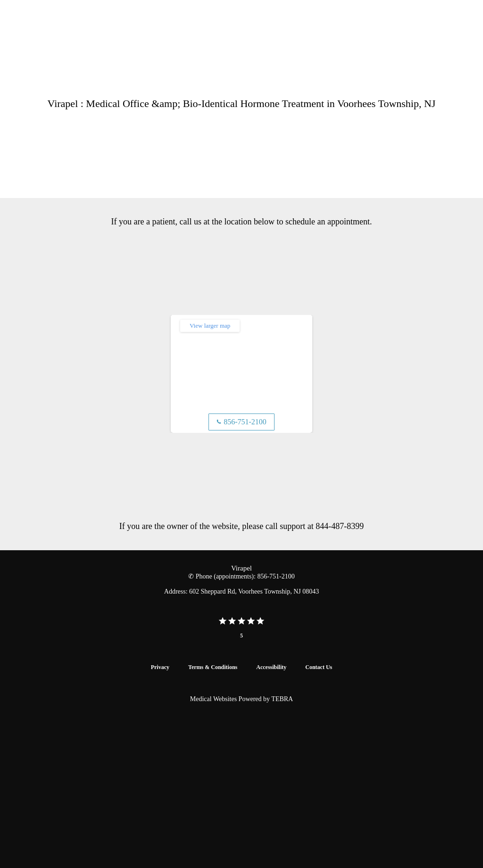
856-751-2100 (241, 422)
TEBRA (282, 699)
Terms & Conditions (213, 667)
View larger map (210, 326)
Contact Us (319, 667)
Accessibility (271, 667)
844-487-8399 (340, 526)
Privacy (160, 667)
